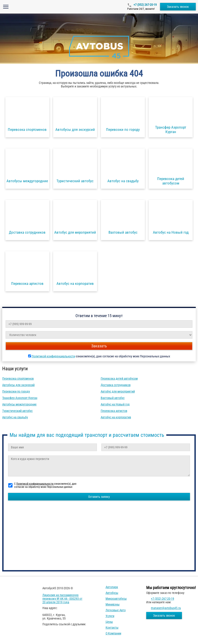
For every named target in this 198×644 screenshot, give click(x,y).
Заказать (99, 346)
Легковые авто (116, 610)
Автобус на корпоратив (116, 417)
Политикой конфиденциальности (53, 356)
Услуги (110, 616)
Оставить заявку (99, 497)
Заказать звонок (178, 7)
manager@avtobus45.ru (166, 608)
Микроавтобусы (116, 599)
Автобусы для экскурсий (18, 385)
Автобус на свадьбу (15, 417)
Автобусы (112, 593)
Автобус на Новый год (115, 404)
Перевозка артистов (114, 411)
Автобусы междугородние (19, 404)
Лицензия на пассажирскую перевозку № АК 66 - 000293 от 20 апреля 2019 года (62, 599)
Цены (109, 622)
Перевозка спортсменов (18, 379)
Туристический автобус (17, 411)
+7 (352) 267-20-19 (145, 5)
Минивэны (113, 604)
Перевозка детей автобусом (119, 379)
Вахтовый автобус (113, 398)
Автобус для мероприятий (118, 391)
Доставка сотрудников (116, 385)
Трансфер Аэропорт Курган (20, 398)
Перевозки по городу (16, 391)
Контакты (112, 628)
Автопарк (112, 587)
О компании (113, 633)
